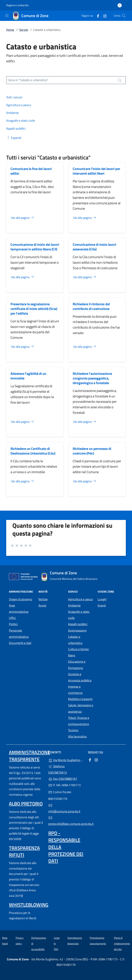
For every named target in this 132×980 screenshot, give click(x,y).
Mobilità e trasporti (80, 699)
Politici (13, 624)
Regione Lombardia (17, 5)
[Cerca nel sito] (124, 16)
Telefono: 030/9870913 (57, 769)
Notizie (43, 599)
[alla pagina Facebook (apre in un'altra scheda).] (97, 16)
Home (10, 30)
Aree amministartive (19, 609)
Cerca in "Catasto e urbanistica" (28, 80)
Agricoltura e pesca (80, 599)
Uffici (12, 618)
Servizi (24, 30)
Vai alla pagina (23, 218)
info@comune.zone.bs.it (64, 808)
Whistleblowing (29, 905)
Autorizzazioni (77, 630)
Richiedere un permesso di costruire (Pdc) (92, 451)
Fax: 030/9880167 (63, 779)
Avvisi (42, 605)
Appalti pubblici (78, 624)
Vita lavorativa (77, 736)
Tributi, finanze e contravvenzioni (79, 721)
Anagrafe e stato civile (79, 615)
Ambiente (74, 605)
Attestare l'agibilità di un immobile (28, 376)
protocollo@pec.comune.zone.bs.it (66, 821)
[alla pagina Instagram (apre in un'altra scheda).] (103, 16)
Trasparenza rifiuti (24, 851)
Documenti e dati (20, 643)
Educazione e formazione (77, 665)
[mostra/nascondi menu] (7, 16)
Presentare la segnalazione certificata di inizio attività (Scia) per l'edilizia (34, 309)
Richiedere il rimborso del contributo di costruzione (91, 306)
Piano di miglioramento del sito (122, 943)
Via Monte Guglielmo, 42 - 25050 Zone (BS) (66, 760)
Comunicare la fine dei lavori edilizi (31, 171)
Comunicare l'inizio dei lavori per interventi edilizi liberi (96, 171)
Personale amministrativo (19, 634)
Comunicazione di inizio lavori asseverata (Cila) (94, 247)
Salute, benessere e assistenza (81, 708)
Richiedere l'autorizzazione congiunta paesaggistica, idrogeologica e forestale (92, 378)
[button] (14, 138)
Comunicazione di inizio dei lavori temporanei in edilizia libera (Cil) (35, 247)
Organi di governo (21, 599)
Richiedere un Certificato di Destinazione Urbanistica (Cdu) (33, 451)
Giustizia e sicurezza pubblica (80, 677)
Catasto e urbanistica (75, 640)
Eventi (102, 605)
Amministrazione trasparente (29, 756)
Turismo (73, 730)
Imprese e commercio (75, 690)
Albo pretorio (26, 804)
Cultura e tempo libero (78, 652)
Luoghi (102, 599)
